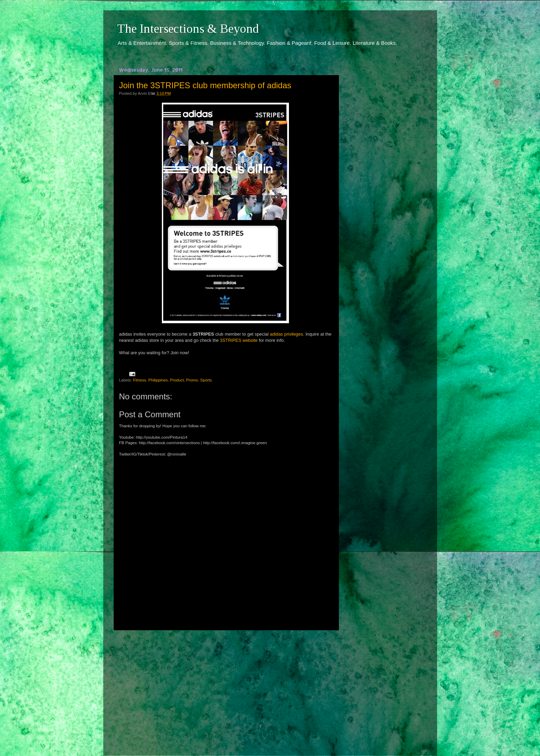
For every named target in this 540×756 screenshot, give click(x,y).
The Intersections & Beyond (188, 29)
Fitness (139, 380)
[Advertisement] (225, 687)
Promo (192, 380)
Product (177, 380)
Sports (206, 380)
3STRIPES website (239, 340)
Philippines (158, 380)
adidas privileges (287, 334)
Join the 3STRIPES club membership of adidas (205, 85)
